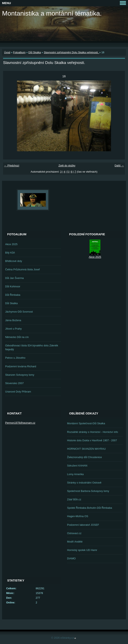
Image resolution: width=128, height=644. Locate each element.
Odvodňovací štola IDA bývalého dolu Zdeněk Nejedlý (32, 347)
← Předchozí (12, 166)
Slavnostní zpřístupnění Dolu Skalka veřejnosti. (71, 52)
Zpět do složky (67, 166)
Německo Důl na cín (17, 337)
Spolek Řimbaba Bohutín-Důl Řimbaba (90, 508)
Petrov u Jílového (15, 358)
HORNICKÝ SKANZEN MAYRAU (86, 449)
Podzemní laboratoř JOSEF (83, 525)
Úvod (7, 52)
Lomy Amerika (75, 474)
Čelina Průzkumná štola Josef (22, 269)
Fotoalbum (19, 52)
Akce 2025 (11, 244)
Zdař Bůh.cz (74, 499)
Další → (119, 166)
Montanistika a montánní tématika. (52, 13)
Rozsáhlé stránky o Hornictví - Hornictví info (93, 432)
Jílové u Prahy (13, 329)
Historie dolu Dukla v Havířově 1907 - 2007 (92, 440)
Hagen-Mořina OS (78, 516)
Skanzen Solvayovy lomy (20, 375)
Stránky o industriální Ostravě (84, 483)
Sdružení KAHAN (77, 466)
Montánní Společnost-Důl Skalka (86, 423)
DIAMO (71, 558)
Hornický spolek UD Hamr (82, 550)
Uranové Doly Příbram (18, 392)
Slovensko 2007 (14, 383)
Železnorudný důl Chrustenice (84, 457)
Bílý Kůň (10, 253)
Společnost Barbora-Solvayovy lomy (88, 491)
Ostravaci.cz (74, 533)
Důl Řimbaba (13, 295)
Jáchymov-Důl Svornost (19, 312)
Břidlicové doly (14, 261)
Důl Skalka (35, 52)
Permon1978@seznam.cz (20, 423)
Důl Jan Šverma (14, 278)
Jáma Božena (13, 320)
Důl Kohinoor (13, 286)
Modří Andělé (75, 542)
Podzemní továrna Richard (21, 366)
